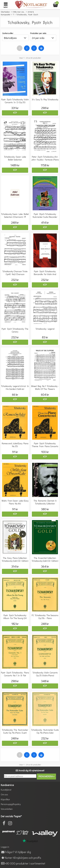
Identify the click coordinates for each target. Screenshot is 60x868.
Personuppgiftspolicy (11, 804)
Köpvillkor (5, 799)
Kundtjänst (6, 790)
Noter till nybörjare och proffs (21, 858)
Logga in (5, 847)
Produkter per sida (38, 33)
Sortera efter (8, 33)
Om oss (4, 794)
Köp (15, 113)
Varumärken (7, 809)
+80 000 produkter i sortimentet (23, 863)
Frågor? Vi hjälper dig (16, 852)
